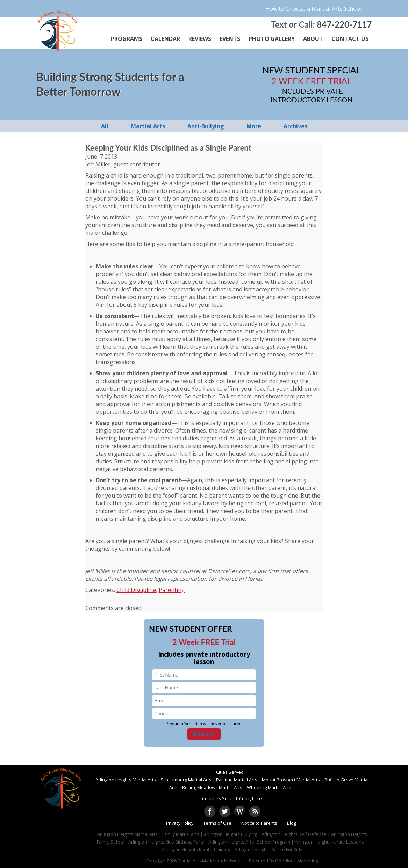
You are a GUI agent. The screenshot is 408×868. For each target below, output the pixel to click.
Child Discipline (136, 590)
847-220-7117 (344, 24)
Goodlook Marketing (297, 861)
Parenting (172, 590)
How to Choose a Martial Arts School (313, 9)
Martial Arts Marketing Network (210, 861)
